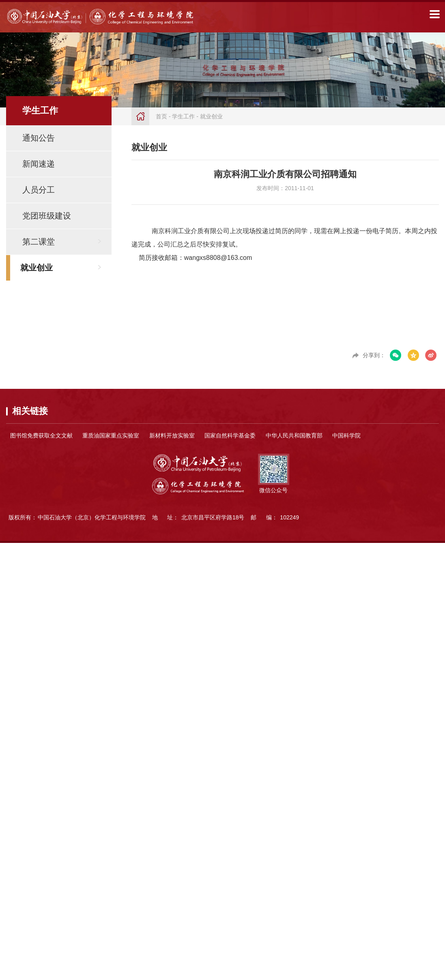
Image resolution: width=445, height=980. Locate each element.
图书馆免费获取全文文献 (41, 435)
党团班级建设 (47, 216)
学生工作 (183, 116)
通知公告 (39, 138)
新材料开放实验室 (172, 435)
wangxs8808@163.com (218, 258)
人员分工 (39, 190)
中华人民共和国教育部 (294, 435)
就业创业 (37, 268)
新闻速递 (39, 164)
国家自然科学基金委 (230, 435)
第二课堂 (39, 242)
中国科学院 (346, 435)
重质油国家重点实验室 (111, 435)
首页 (161, 116)
